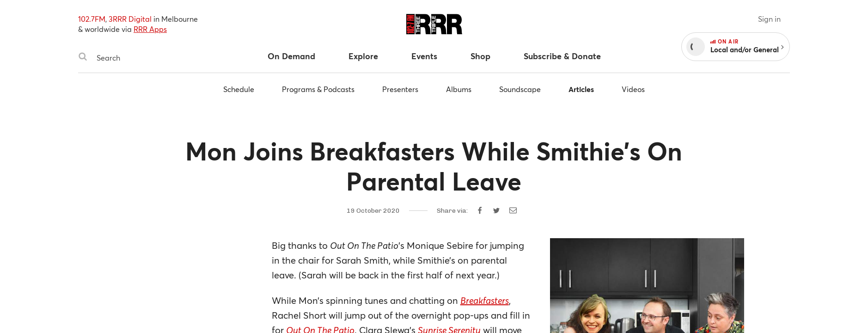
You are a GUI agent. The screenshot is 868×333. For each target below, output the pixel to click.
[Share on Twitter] (496, 210)
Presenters (400, 89)
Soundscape (520, 89)
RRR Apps (150, 29)
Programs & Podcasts (318, 89)
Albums (459, 89)
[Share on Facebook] (480, 210)
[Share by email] (513, 210)
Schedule (239, 89)
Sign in (769, 19)
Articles (581, 89)
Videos (633, 89)
